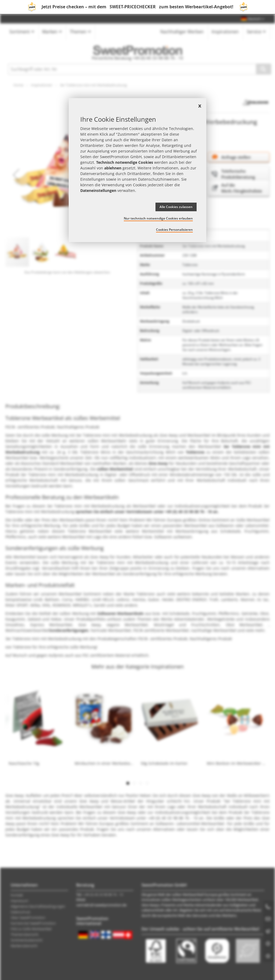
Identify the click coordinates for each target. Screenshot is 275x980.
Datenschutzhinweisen (159, 179)
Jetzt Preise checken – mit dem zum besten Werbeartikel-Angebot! (137, 7)
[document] (137, 170)
